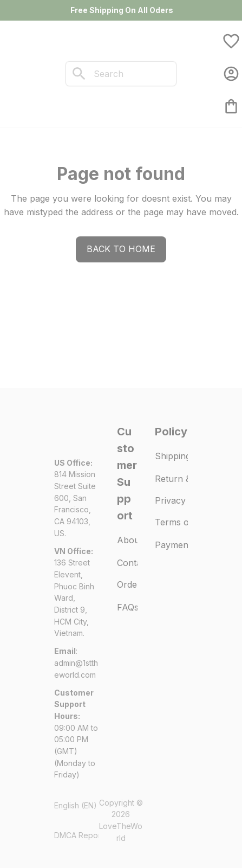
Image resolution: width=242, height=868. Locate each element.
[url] (77, 669)
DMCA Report (79, 835)
